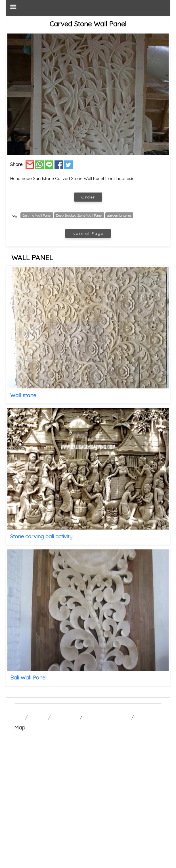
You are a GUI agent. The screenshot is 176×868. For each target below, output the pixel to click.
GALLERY (38, 717)
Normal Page (88, 233)
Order (88, 197)
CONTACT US (65, 717)
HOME (18, 717)
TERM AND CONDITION (107, 717)
